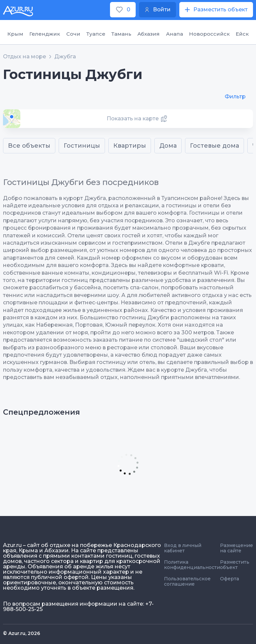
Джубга (65, 57)
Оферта (229, 579)
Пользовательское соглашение (187, 581)
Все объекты (29, 146)
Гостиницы (82, 146)
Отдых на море (24, 57)
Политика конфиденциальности (192, 565)
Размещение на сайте (236, 548)
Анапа (174, 34)
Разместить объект (235, 565)
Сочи (73, 34)
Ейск (242, 34)
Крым (15, 34)
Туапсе (96, 34)
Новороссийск (209, 34)
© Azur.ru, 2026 (21, 633)
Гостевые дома (214, 146)
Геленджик (45, 34)
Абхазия (148, 34)
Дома (168, 146)
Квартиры (130, 146)
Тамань (121, 34)
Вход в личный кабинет (183, 548)
